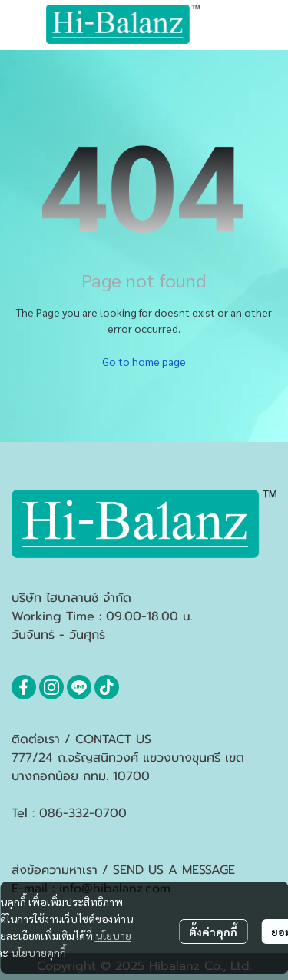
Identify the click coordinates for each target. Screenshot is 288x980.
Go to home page (144, 361)
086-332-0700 (83, 813)
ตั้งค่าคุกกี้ (213, 932)
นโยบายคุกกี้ (38, 952)
